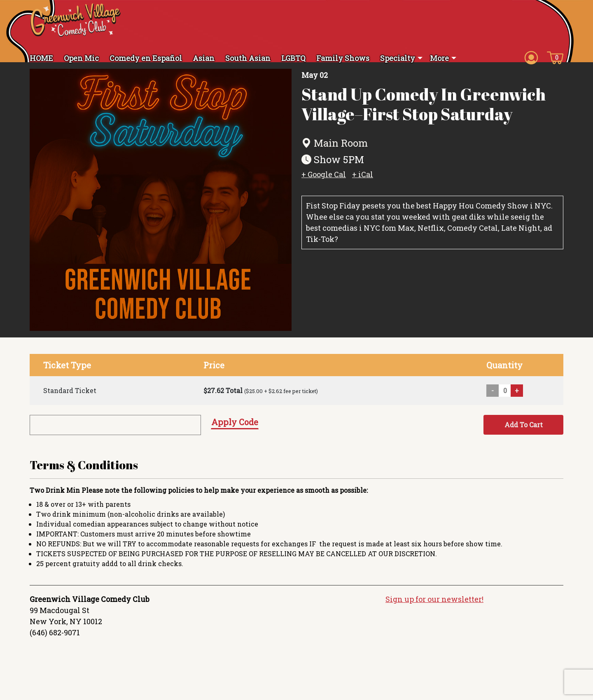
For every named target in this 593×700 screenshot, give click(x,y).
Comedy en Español (146, 58)
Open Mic (81, 58)
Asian (204, 58)
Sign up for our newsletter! (434, 605)
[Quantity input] (505, 396)
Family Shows (343, 58)
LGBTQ (293, 58)
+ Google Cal (324, 180)
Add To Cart (524, 430)
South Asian (248, 58)
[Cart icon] (555, 57)
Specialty (398, 58)
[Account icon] (531, 57)
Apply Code (235, 428)
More (439, 58)
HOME (41, 58)
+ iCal (363, 180)
